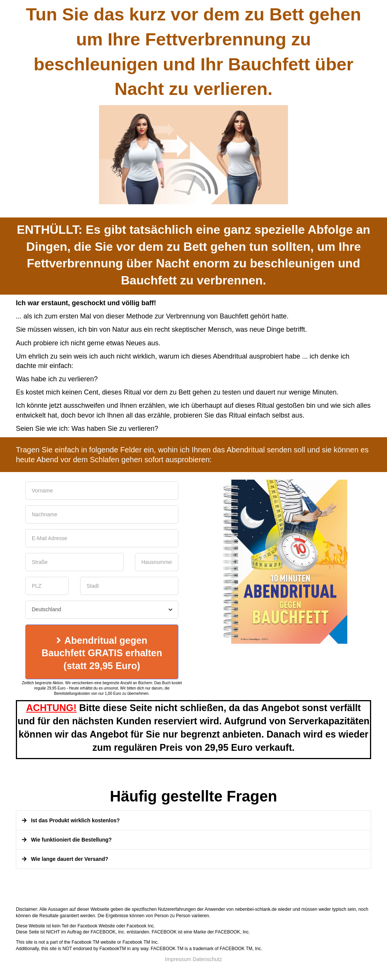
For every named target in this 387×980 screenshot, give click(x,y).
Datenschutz (207, 959)
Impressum (178, 959)
